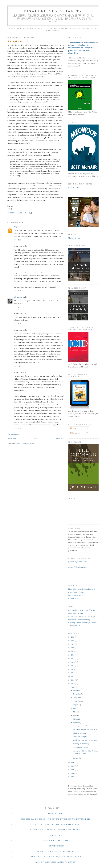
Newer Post (12, 438)
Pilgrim (16, 227)
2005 (73, 773)
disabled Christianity (53, 11)
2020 (73, 648)
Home (36, 438)
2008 (73, 762)
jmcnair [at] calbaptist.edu (78, 567)
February (77, 723)
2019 (73, 651)
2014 (73, 669)
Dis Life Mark (73, 598)
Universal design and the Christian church (56, 857)
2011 (73, 680)
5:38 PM (17, 291)
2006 (73, 770)
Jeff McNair (18, 297)
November (77, 694)
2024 (73, 637)
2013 (73, 673)
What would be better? (76, 613)
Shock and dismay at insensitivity (85, 740)
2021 (73, 644)
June (75, 708)
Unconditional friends (76, 592)
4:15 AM (18, 428)
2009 (73, 687)
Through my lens (74, 238)
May (75, 712)
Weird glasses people (76, 595)
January (76, 758)
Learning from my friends (82, 726)
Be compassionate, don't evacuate (85, 729)
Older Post (60, 438)
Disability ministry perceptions (56, 851)
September (77, 701)
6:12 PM (17, 324)
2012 (73, 676)
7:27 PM (17, 307)
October (76, 698)
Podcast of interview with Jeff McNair (82, 610)
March (76, 719)
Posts (73, 428)
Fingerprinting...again (80, 747)
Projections (56, 835)
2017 (73, 658)
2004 (73, 777)
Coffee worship (56, 814)
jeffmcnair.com (74, 187)
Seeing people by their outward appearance (56, 830)
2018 (73, 655)
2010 (73, 684)
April (75, 715)
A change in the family (81, 744)
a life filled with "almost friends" (56, 862)
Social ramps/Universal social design (81, 616)
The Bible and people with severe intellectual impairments (56, 819)
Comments (75, 433)
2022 (73, 641)
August (76, 705)
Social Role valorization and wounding (56, 824)
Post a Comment (13, 434)
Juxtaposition (56, 846)
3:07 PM (17, 240)
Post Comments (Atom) (26, 444)
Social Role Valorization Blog (79, 620)
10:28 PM (18, 366)
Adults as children (79, 733)
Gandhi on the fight (80, 737)
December (77, 690)
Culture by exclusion (56, 840)
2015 (73, 666)
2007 (73, 766)
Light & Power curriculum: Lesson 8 (81, 589)
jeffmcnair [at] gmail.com (77, 562)
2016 (73, 662)
